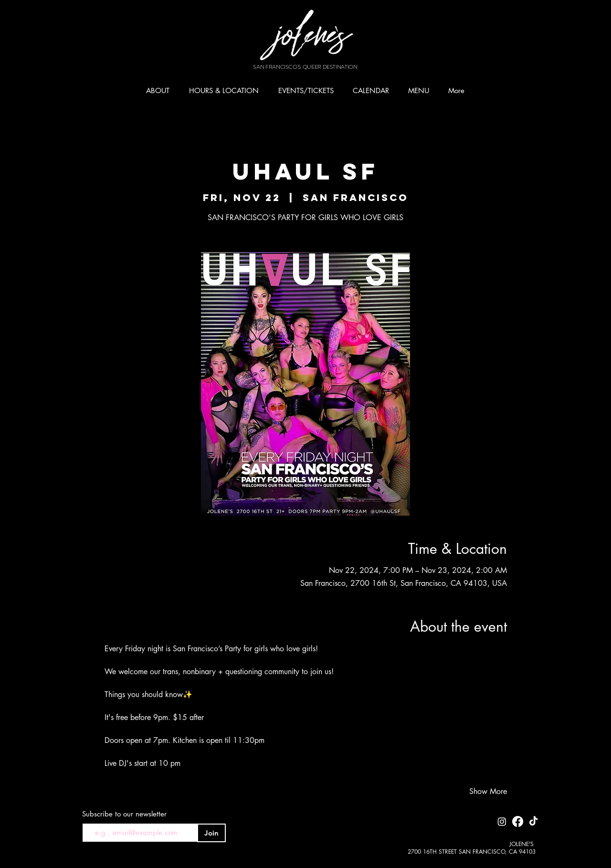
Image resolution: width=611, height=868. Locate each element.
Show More (488, 791)
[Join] (211, 833)
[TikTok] (533, 821)
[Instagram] (502, 821)
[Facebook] (518, 821)
